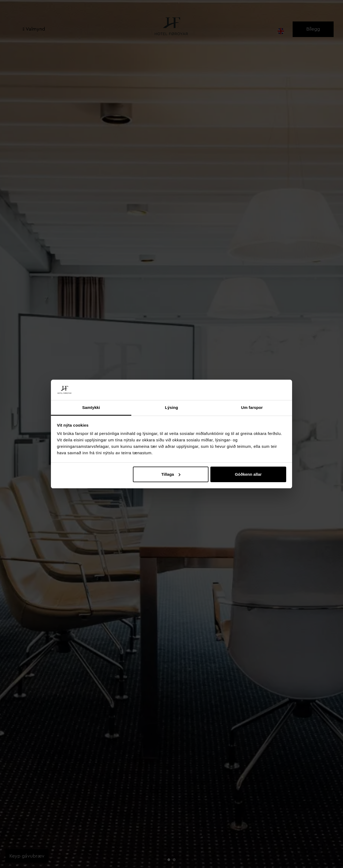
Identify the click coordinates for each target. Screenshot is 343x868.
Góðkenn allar (248, 474)
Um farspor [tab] (252, 407)
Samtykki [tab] (91, 407)
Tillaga (171, 474)
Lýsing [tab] (172, 407)
